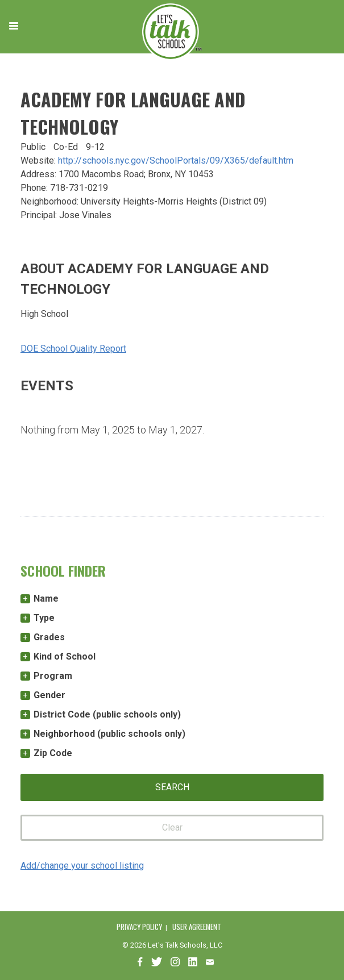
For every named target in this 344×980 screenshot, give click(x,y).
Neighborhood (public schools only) (109, 734)
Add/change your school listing (82, 866)
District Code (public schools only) (107, 714)
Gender (49, 695)
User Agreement (197, 927)
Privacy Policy (139, 927)
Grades (49, 637)
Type (44, 618)
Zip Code (53, 753)
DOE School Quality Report (73, 349)
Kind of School (65, 656)
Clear (172, 827)
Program (53, 676)
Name (46, 599)
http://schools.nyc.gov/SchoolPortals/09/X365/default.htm (176, 160)
